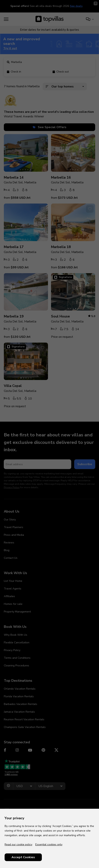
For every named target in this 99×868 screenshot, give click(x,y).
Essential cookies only (49, 845)
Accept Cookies (23, 857)
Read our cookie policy (18, 845)
